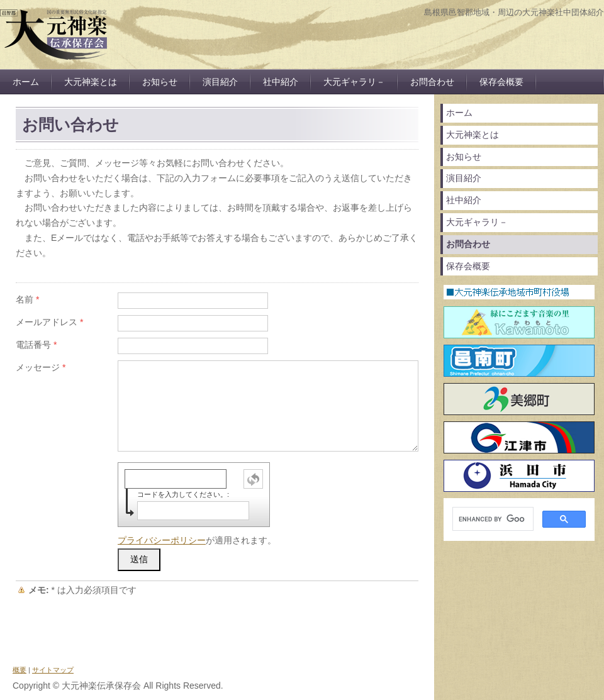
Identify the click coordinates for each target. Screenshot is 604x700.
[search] (492, 519)
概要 (20, 670)
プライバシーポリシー (162, 540)
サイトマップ (53, 670)
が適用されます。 (197, 540)
